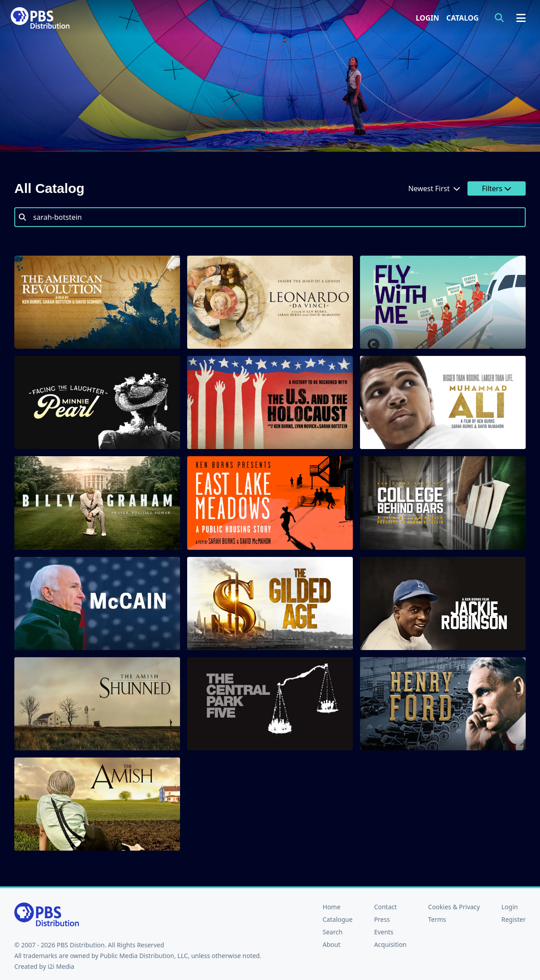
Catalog (463, 18)
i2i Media (61, 966)
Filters (497, 188)
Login (428, 18)
